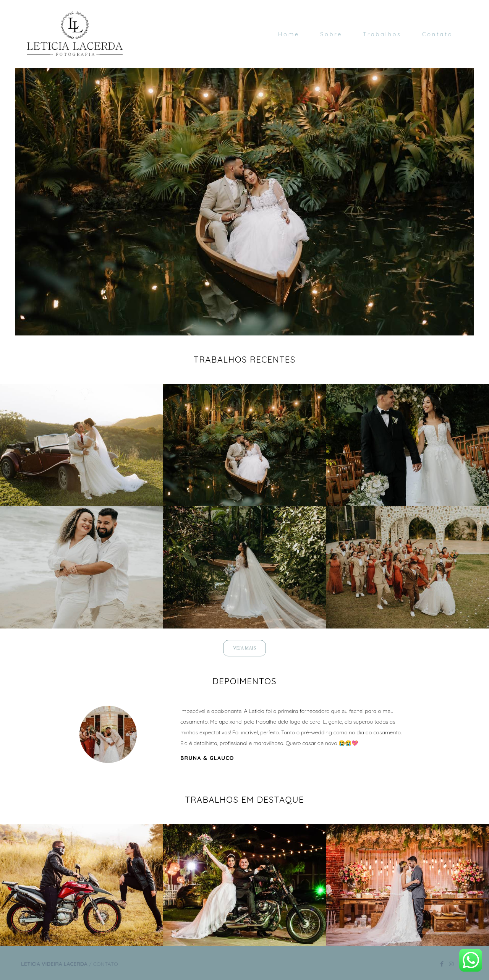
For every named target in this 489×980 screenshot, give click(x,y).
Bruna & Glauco (207, 758)
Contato (437, 34)
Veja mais (244, 648)
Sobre (331, 34)
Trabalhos (382, 34)
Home (289, 34)
